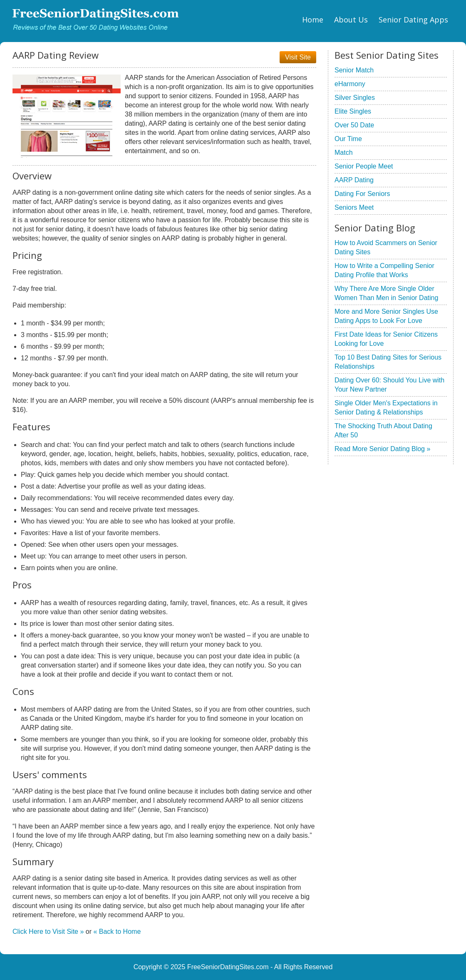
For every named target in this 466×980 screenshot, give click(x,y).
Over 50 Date (354, 125)
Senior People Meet (364, 166)
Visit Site (298, 57)
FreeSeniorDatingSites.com (228, 967)
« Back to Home (117, 932)
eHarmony (350, 84)
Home (313, 20)
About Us (351, 20)
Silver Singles (355, 98)
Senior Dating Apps (413, 20)
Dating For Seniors (362, 194)
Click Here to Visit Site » (48, 932)
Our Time (348, 139)
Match (344, 153)
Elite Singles (353, 111)
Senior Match (354, 70)
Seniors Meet (354, 207)
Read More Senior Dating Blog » (382, 449)
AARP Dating (354, 180)
